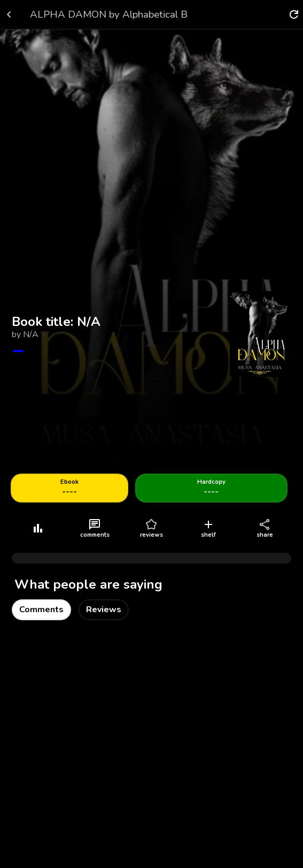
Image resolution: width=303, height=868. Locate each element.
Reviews (104, 610)
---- (69, 488)
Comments (41, 610)
